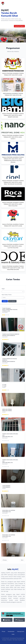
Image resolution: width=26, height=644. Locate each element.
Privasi (3, 632)
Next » (22, 560)
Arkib (13, 634)
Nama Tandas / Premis (7, 295)
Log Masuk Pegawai (19, 26)
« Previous (5, 560)
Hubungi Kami (21, 632)
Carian (5, 301)
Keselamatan (11, 632)
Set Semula (12, 301)
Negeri (3, 289)
